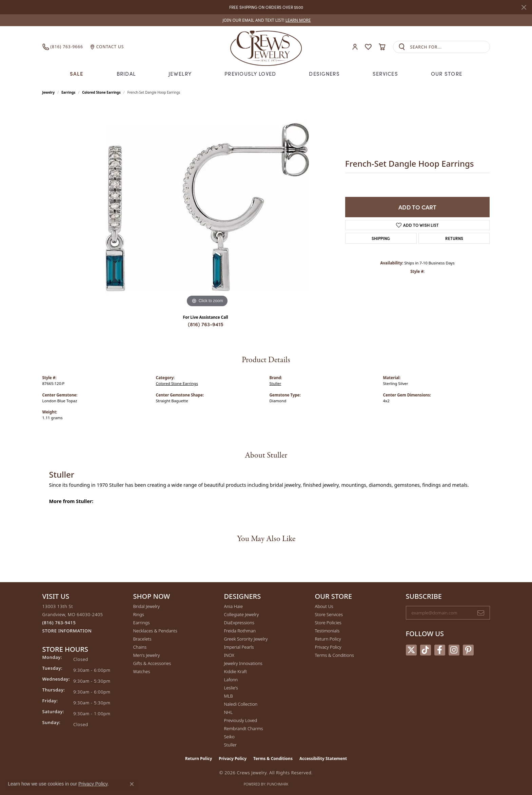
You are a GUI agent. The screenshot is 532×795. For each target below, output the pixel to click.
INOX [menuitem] (229, 655)
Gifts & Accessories (152, 663)
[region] (207, 207)
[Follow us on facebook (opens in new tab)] (440, 650)
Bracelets (142, 639)
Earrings (68, 92)
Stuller (275, 383)
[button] (355, 47)
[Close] (524, 7)
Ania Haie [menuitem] (234, 606)
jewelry (49, 92)
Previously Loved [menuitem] (241, 720)
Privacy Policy (328, 647)
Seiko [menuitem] (229, 737)
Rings (139, 614)
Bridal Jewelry (147, 606)
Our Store (447, 73)
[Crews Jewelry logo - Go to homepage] (266, 47)
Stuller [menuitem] (231, 745)
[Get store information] (67, 631)
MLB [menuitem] (229, 696)
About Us (324, 606)
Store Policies (328, 623)
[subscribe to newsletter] (481, 613)
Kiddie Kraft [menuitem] (236, 671)
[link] (266, 20)
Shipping (381, 238)
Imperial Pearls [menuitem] (239, 647)
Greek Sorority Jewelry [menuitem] (246, 639)
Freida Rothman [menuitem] (240, 631)
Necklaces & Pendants (155, 631)
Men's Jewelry (147, 655)
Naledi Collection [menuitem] (241, 704)
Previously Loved (250, 73)
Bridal (126, 73)
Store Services (329, 614)
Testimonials (327, 631)
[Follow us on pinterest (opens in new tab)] (468, 650)
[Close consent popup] (132, 784)
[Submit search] (402, 47)
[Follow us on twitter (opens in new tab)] (411, 650)
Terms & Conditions (334, 655)
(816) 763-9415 (206, 324)
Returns (454, 238)
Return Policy (328, 639)
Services (385, 73)
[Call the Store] (59, 623)
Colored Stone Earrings (101, 92)
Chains (140, 647)
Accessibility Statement (323, 759)
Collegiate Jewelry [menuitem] (242, 614)
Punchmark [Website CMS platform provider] (278, 784)
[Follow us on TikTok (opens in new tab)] (426, 650)
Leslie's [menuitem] (231, 688)
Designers (324, 73)
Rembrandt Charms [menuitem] (244, 728)
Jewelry (180, 73)
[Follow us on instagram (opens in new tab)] (454, 650)
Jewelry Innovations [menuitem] (243, 663)
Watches (142, 671)
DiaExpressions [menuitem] (239, 623)
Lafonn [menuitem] (231, 680)
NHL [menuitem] (229, 712)
